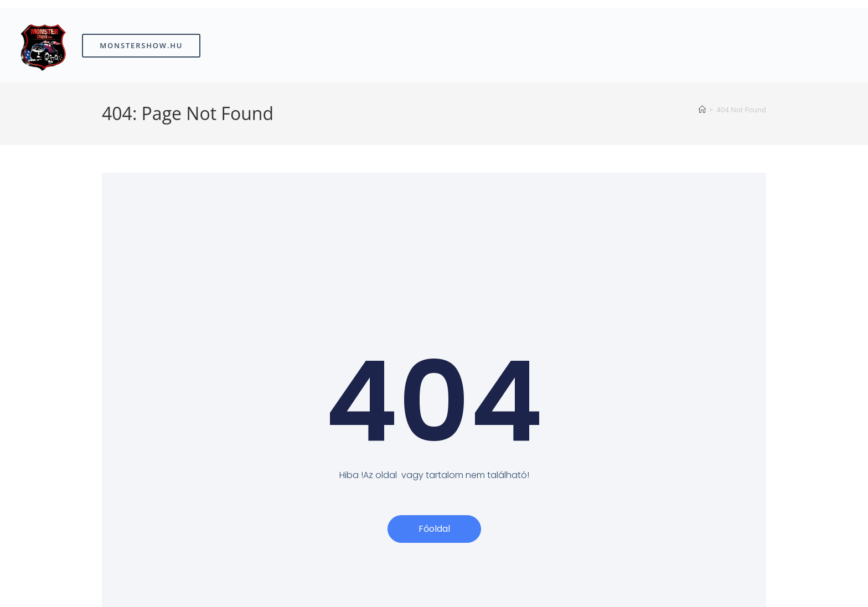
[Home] (702, 110)
